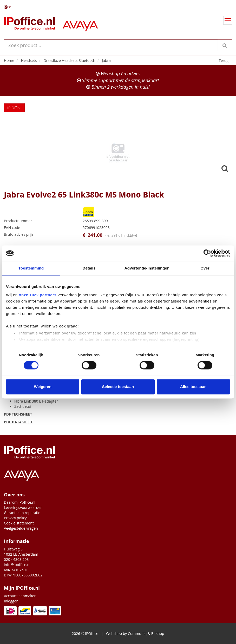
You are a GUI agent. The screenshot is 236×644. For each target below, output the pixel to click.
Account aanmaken (20, 596)
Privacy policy (15, 518)
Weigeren (43, 387)
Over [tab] (205, 268)
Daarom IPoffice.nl (20, 502)
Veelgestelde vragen (21, 528)
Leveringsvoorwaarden (23, 507)
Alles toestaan (193, 387)
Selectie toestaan (118, 387)
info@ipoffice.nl (17, 565)
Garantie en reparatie (22, 513)
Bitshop (158, 633)
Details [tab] (89, 268)
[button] (118, 7)
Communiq (137, 633)
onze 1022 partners (38, 295)
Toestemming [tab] (31, 268)
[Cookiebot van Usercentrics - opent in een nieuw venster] (207, 253)
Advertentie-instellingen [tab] (147, 268)
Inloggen (11, 601)
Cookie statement (19, 523)
